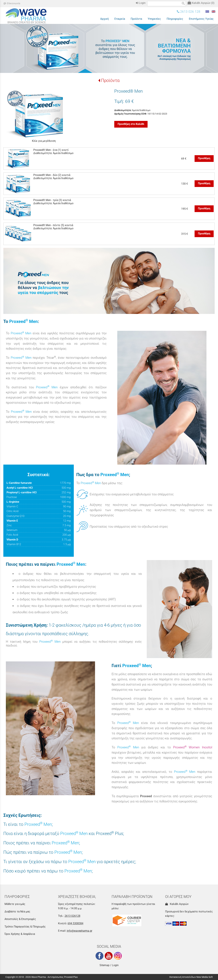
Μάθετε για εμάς (15, 904)
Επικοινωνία (12, 3)
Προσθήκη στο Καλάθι (131, 124)
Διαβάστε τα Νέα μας (17, 912)
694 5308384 (75, 923)
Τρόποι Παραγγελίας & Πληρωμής (25, 927)
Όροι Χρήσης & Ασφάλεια (20, 934)
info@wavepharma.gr (79, 931)
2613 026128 (72, 916)
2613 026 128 (189, 12)
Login (141, 3)
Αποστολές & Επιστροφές (20, 919)
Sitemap (104, 965)
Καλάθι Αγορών (177, 904)
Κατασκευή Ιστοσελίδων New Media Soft (191, 977)
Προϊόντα (110, 80)
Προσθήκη (204, 158)
